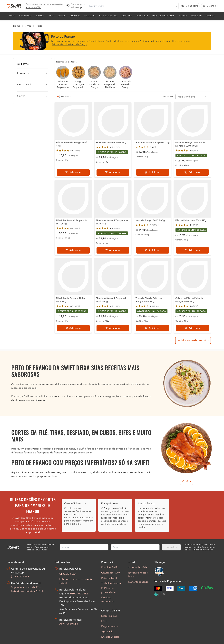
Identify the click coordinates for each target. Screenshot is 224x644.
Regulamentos (110, 626)
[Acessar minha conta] (190, 6)
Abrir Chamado (69, 624)
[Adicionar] (73, 172)
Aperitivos (127, 16)
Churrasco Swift (111, 573)
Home (17, 26)
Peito (39, 26)
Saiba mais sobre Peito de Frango (69, 44)
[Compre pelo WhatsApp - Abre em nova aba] (77, 6)
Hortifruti (142, 16)
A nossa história (138, 567)
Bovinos (40, 16)
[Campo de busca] (131, 6)
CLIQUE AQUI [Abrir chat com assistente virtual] (68, 574)
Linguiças (75, 16)
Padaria (183, 16)
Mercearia (197, 16)
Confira (186, 481)
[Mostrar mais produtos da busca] (193, 340)
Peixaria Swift (109, 578)
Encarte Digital (110, 637)
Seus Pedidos (109, 616)
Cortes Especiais (108, 16)
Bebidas (211, 16)
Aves (51, 16)
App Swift (107, 632)
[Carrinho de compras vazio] (209, 6)
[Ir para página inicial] (14, 6)
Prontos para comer (163, 16)
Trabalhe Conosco (112, 583)
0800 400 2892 (79, 594)
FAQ (104, 621)
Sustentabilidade (138, 582)
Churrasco (25, 16)
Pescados (90, 16)
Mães (12, 16)
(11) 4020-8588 (20, 577)
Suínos (62, 16)
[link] (33, 8)
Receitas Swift (109, 567)
